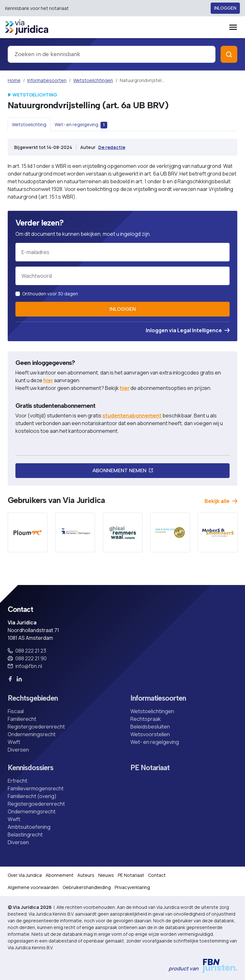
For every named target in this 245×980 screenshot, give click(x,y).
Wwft (14, 742)
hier (48, 380)
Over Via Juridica (25, 875)
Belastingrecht (25, 835)
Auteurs (86, 875)
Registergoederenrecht (36, 727)
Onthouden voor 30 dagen (50, 294)
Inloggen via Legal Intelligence (188, 330)
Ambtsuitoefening (29, 827)
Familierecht (22, 719)
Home (14, 80)
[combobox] (112, 54)
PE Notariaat (150, 768)
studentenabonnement (132, 416)
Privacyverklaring (132, 887)
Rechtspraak (146, 719)
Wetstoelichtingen (93, 80)
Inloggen (225, 8)
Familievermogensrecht (36, 788)
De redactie (112, 147)
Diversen (18, 750)
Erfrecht (17, 781)
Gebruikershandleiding (87, 887)
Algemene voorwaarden (33, 887)
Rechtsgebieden (33, 698)
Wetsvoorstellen (150, 734)
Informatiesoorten (47, 80)
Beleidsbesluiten (150, 727)
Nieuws (106, 875)
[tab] (29, 124)
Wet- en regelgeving (155, 742)
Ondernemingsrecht (32, 734)
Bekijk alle (221, 501)
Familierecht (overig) (32, 796)
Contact (157, 875)
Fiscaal (16, 711)
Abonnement (60, 875)
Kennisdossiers (31, 768)
